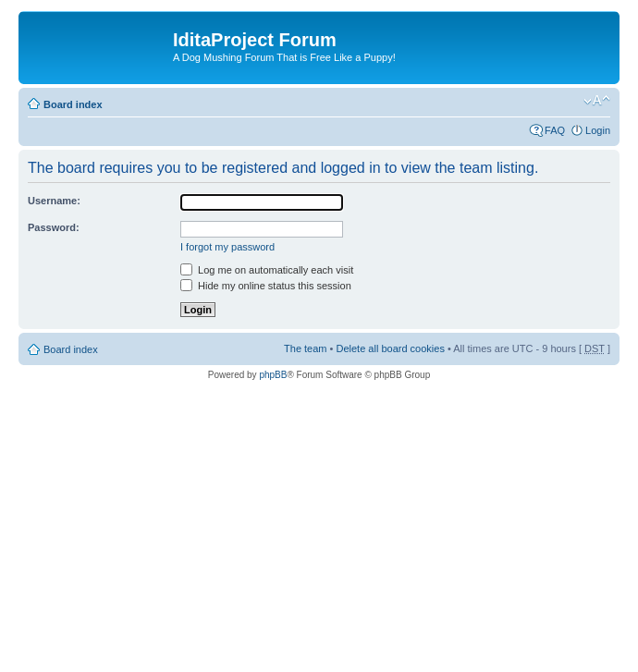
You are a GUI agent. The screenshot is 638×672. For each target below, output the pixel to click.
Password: (54, 227)
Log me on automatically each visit (267, 270)
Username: (54, 201)
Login (598, 130)
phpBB (273, 375)
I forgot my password (227, 247)
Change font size (597, 101)
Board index (73, 104)
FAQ (555, 130)
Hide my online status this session (266, 286)
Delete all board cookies (390, 348)
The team (305, 348)
